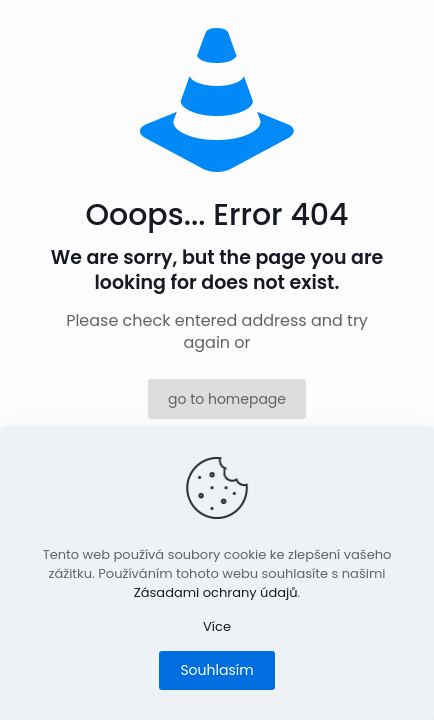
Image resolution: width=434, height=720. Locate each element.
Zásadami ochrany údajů (216, 592)
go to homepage (227, 399)
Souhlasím (216, 670)
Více (217, 626)
